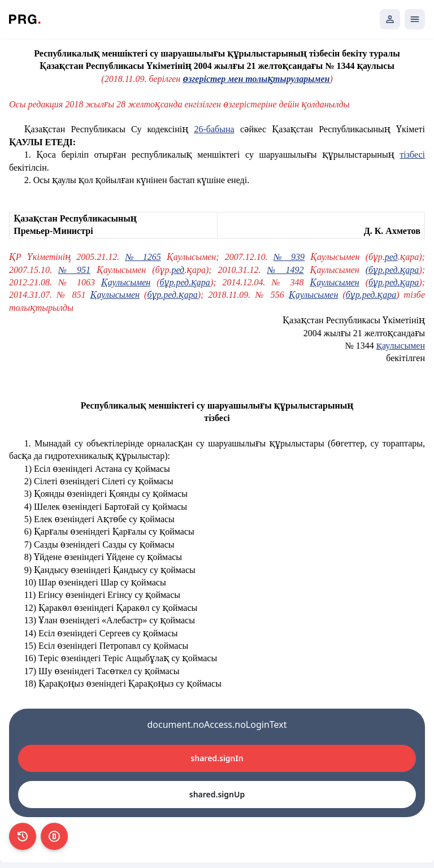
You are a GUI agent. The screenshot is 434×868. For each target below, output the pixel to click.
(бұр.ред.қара (392, 270)
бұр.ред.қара (185, 282)
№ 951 (74, 270)
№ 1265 (143, 257)
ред (391, 257)
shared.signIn (217, 758)
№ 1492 (285, 270)
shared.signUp (217, 794)
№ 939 (289, 257)
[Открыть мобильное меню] (415, 19)
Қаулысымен (126, 282)
